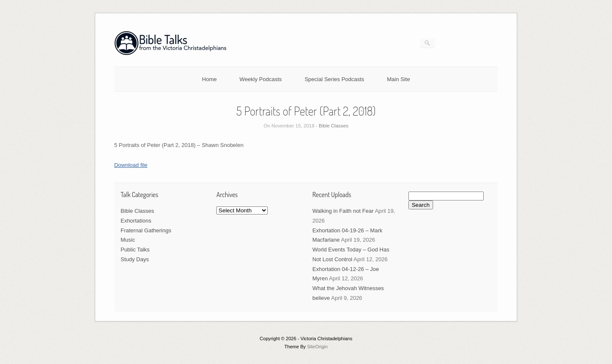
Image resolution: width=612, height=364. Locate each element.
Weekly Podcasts (261, 79)
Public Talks (135, 250)
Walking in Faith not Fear (343, 211)
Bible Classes (334, 126)
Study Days (135, 259)
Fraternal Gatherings (146, 230)
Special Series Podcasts (334, 79)
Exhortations (136, 221)
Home (209, 79)
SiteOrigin (317, 347)
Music (128, 240)
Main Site (399, 79)
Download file (131, 165)
